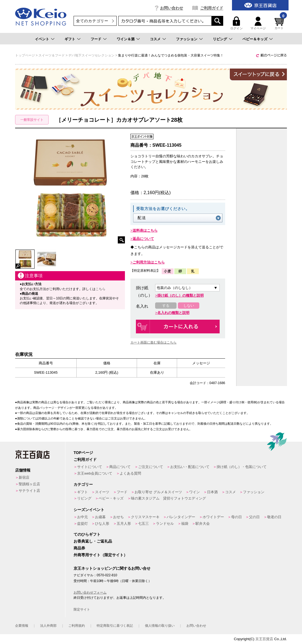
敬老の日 (274, 517)
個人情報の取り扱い (160, 626)
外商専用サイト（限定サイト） (100, 555)
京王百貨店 (264, 639)
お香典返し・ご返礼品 (93, 541)
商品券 (79, 548)
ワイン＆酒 (126, 39)
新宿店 (24, 477)
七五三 (143, 524)
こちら (100, 289)
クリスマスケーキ (145, 517)
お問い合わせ (172, 8)
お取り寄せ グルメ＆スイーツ (158, 492)
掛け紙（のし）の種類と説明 (181, 295)
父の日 (254, 517)
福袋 (185, 524)
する (166, 306)
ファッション (187, 39)
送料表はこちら (145, 230)
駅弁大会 (203, 524)
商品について (120, 467)
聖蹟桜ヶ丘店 (29, 484)
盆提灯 (83, 524)
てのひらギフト (87, 534)
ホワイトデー (213, 517)
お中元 (83, 517)
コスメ (155, 39)
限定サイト (82, 609)
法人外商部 (48, 626)
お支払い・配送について (190, 467)
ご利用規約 (77, 626)
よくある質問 (130, 473)
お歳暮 (100, 517)
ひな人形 (102, 524)
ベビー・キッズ (111, 498)
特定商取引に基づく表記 (115, 626)
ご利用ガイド (212, 8)
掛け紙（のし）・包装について (242, 467)
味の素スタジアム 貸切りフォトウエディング (168, 498)
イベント (42, 39)
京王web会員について (95, 473)
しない (189, 306)
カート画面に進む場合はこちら (153, 342)
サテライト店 (29, 491)
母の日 (237, 517)
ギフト (70, 39)
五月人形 (124, 524)
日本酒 (212, 492)
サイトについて (90, 467)
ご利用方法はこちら (149, 262)
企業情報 (22, 626)
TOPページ (83, 453)
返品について (143, 239)
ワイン (195, 492)
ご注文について (151, 467)
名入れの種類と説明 (173, 313)
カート (280, 23)
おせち (118, 517)
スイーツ (102, 492)
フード (96, 39)
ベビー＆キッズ (255, 39)
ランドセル (165, 524)
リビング (220, 39)
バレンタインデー (181, 517)
